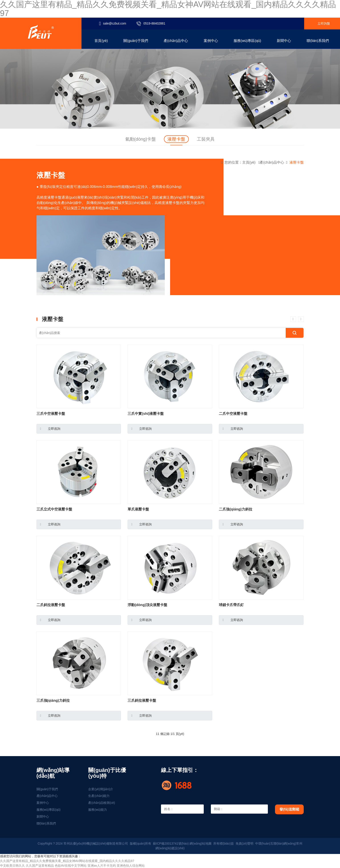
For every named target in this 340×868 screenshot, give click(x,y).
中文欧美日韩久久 (12, 866)
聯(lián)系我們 (46, 823)
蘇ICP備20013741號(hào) (171, 843)
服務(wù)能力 (97, 810)
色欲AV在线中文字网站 (71, 866)
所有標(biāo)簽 (224, 843)
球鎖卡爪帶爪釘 (231, 605)
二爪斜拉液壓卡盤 (51, 605)
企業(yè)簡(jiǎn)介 (101, 789)
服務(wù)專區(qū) (49, 810)
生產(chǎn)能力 (99, 796)
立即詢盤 (324, 23)
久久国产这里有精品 (40, 866)
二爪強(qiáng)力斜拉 (235, 509)
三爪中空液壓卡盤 (51, 414)
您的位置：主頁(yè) (240, 162)
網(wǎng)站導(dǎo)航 (53, 773)
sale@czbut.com (115, 23)
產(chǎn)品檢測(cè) (102, 803)
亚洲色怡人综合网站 (131, 866)
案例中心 (43, 803)
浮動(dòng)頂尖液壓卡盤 (147, 605)
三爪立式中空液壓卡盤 (54, 509)
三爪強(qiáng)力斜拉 (53, 700)
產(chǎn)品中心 (272, 162)
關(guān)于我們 (47, 789)
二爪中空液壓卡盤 (233, 414)
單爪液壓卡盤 (138, 509)
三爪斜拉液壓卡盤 (142, 700)
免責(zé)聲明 (244, 843)
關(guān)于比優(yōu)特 (107, 773)
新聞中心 (43, 817)
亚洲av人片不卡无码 (102, 866)
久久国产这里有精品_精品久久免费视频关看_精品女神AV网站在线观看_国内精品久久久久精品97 (67, 861)
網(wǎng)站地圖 (201, 843)
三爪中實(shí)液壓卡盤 (146, 414)
